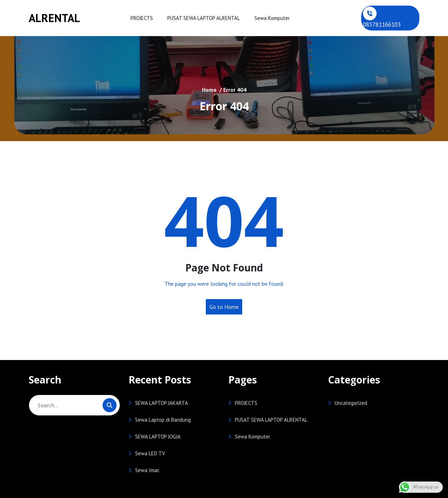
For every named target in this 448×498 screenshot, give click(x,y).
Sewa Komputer (271, 18)
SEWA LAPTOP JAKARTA (162, 403)
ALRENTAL (54, 18)
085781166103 (382, 25)
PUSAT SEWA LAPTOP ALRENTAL (203, 18)
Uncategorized (351, 403)
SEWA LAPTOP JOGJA (158, 437)
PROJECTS (141, 18)
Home (209, 89)
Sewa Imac (147, 470)
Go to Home (224, 307)
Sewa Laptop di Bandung (163, 420)
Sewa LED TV (150, 453)
